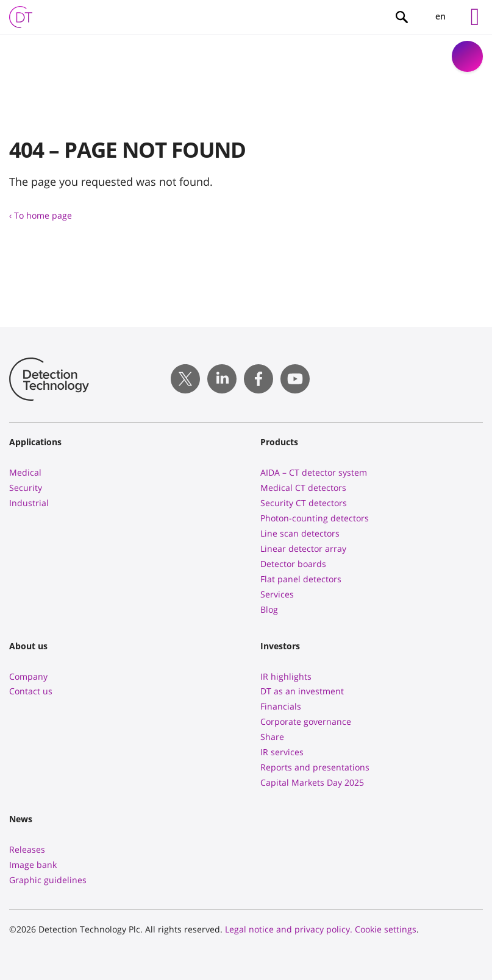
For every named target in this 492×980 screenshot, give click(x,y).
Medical (25, 472)
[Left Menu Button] (475, 17)
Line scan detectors (300, 533)
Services (277, 594)
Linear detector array (303, 548)
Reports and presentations (315, 767)
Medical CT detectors (303, 488)
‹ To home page (41, 215)
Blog (269, 609)
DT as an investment (302, 691)
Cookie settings (386, 929)
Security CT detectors (304, 503)
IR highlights (286, 676)
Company (28, 676)
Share (272, 737)
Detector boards (293, 564)
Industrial (29, 503)
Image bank (33, 865)
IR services (282, 752)
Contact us (31, 691)
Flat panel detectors (301, 579)
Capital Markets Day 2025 (312, 782)
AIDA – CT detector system (314, 472)
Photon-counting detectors (315, 518)
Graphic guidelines (48, 880)
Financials (281, 706)
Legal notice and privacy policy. (289, 929)
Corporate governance (306, 721)
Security (26, 488)
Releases (27, 849)
